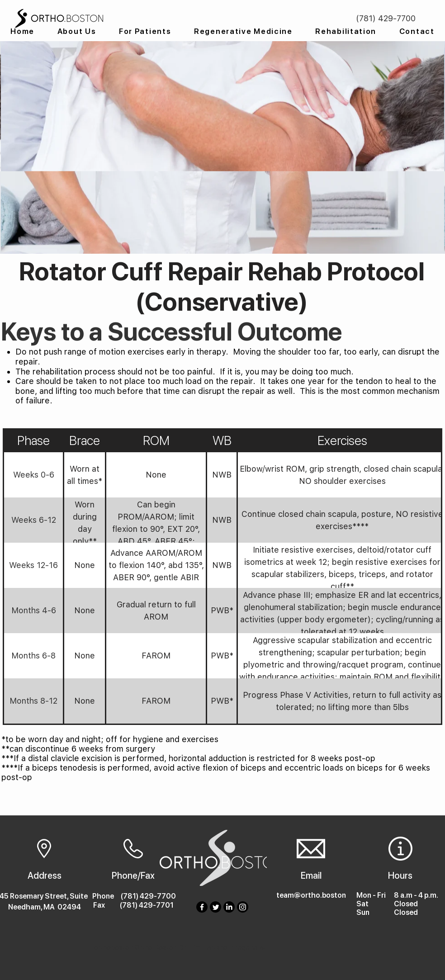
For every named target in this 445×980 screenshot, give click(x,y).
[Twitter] (215, 907)
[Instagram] (243, 907)
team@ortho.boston (311, 895)
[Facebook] (202, 907)
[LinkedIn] (229, 907)
